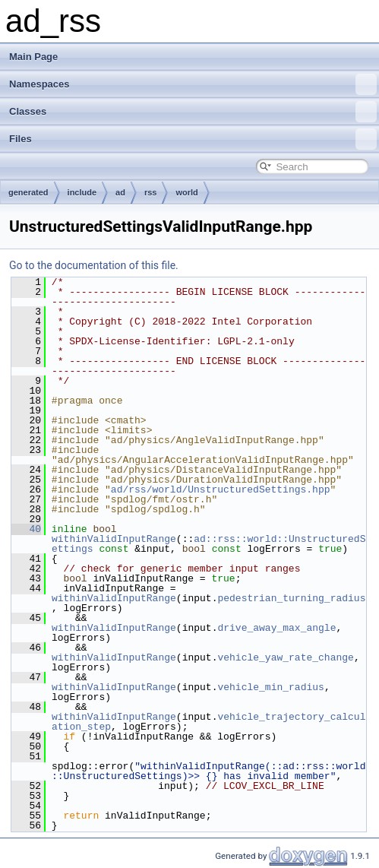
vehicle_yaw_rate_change (285, 657)
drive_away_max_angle (276, 628)
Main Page (33, 57)
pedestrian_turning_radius (291, 598)
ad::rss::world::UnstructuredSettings (208, 544)
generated (28, 192)
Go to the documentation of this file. (94, 265)
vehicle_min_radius (270, 687)
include (82, 192)
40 (26, 529)
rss (151, 192)
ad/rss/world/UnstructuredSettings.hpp (221, 489)
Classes (193, 112)
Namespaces (193, 84)
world (186, 192)
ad (120, 192)
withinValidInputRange (114, 539)
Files (193, 139)
